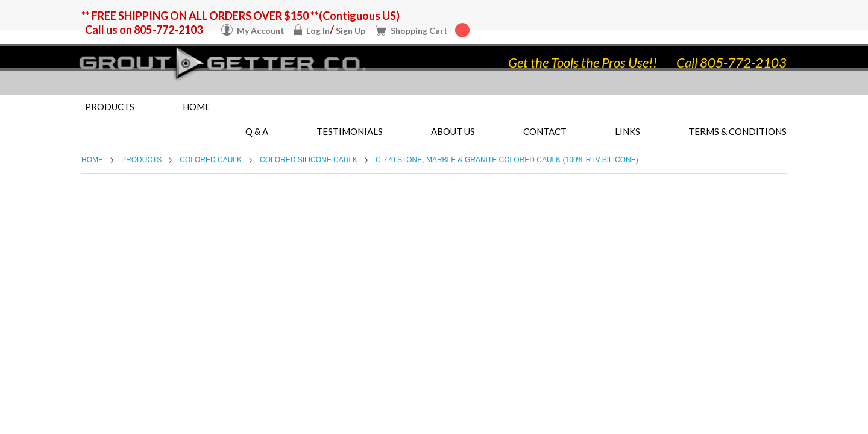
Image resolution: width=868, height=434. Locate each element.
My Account (261, 30)
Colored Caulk (211, 160)
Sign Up (351, 30)
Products (110, 107)
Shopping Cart (430, 30)
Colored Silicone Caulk (309, 160)
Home (197, 107)
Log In (318, 30)
